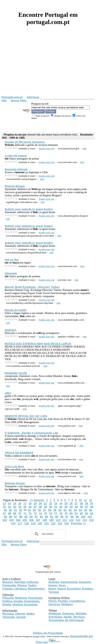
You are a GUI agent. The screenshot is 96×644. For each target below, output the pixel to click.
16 (20, 503)
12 (90, 500)
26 (71, 503)
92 (41, 517)
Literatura (20, 589)
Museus (7, 582)
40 (51, 507)
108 (45, 520)
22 (51, 503)
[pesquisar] (48, 534)
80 (71, 513)
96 (62, 517)
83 (87, 513)
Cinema (7, 589)
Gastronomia (69, 582)
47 (87, 507)
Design (15, 483)
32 (10, 507)
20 (40, 503)
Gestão (18, 601)
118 (26, 523)
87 (16, 517)
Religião (81, 614)
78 (61, 513)
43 (66, 507)
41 (56, 507)
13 (5, 503)
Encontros (74, 589)
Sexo (62, 585)
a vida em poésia (16, 156)
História (18, 605)
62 (70, 510)
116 (13, 523)
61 (65, 510)
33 (15, 507)
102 (5, 520)
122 (53, 523)
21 (45, 503)
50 (10, 510)
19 (35, 503)
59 (55, 510)
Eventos (87, 589)
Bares (52, 589)
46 (81, 507)
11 (85, 500)
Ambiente (55, 614)
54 (29, 510)
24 (61, 503)
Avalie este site (47, 149)
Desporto (85, 582)
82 (81, 513)
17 (25, 503)
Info (85, 149)
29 (87, 503)
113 (78, 520)
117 (20, 523)
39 (45, 507)
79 (66, 513)
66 (91, 510)
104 (18, 520)
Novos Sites (19, 100)
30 (92, 503)
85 (6, 517)
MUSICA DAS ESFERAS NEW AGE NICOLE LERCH (38, 344)
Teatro (32, 585)
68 (10, 513)
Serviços (54, 604)
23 (56, 503)
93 (46, 517)
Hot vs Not (12, 260)
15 (15, 503)
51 (16, 510)
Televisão (9, 617)
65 (86, 510)
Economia (31, 605)
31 (5, 507)
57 (45, 510)
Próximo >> (78, 523)
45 (76, 507)
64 (80, 510)
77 (56, 513)
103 (11, 520)
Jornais (21, 617)
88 (21, 517)
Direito (7, 605)
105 (25, 520)
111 (65, 520)
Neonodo (16, 169)
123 (60, 523)
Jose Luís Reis (14, 466)
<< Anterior (37, 500)
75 (45, 513)
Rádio (30, 614)
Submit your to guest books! (29, 209)
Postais (63, 601)
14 (10, 503)
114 (85, 520)
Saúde (67, 617)
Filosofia (8, 598)
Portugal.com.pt (12, 97)
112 (71, 520)
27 (76, 503)
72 (30, 513)
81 (76, 513)
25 (66, 503)
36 (30, 507)
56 (40, 510)
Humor (53, 585)
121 (47, 523)
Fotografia (9, 585)
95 (57, 517)
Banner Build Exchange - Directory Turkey (32, 287)
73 (35, 513)
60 (60, 510)
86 (11, 517)
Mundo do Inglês (16, 310)
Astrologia (55, 617)
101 (90, 517)
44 (71, 507)
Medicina (21, 598)
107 (38, 520)
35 (25, 507)
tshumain (11, 273)
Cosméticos (77, 601)
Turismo (54, 592)
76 (51, 513)
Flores (53, 601)
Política (7, 601)
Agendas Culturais (26, 582)
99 (77, 517)
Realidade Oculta (16, 373)
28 (81, 503)
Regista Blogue (15, 186)
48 (92, 507)
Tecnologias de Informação (66, 620)
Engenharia (32, 601)
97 (67, 517)
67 (5, 513)
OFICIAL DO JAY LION (26, 416)
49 (5, 510)
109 (51, 520)
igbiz (8, 393)
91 (36, 517)
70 (20, 513)
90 (31, 517)
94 (52, 517)
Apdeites (11, 330)
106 (31, 520)
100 (83, 517)
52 (21, 510)
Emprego (68, 614)
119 (33, 523)
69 (15, 513)
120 (40, 523)
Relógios (67, 604)
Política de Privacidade (48, 633)
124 (66, 523)
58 (50, 510)
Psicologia (35, 598)
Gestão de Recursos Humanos (25, 142)
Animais (54, 582)
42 (61, 507)
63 (75, 510)
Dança (62, 589)
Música (22, 585)
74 (40, 513)
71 (25, 513)
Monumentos (36, 589)
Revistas (8, 614)
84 (92, 513)
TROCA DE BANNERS (19, 453)
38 (40, 507)
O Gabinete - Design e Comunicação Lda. (32, 433)
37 (35, 507)
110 (58, 520)
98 (72, 517)
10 (80, 500)
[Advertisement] (48, 66)
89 (26, 517)
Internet (20, 614)
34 (20, 507)
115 (91, 520)
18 (30, 503)
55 (34, 510)
